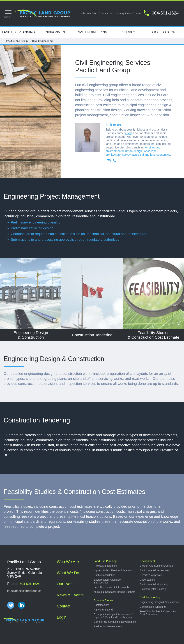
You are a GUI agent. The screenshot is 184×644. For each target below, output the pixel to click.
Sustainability (101, 605)
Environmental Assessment (155, 570)
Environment (55, 32)
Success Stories (166, 32)
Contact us (105, 13)
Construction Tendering (37, 420)
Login (62, 617)
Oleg (128, 133)
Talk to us (113, 125)
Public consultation (105, 575)
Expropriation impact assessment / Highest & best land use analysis (113, 616)
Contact (64, 606)
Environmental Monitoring (154, 584)
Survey (129, 32)
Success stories (103, 600)
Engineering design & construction (159, 602)
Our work (65, 584)
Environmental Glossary (153, 589)
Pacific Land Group (17, 41)
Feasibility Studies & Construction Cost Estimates (74, 492)
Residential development (108, 626)
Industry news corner (128, 13)
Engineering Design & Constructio (52, 359)
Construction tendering (153, 607)
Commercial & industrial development (115, 622)
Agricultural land (103, 610)
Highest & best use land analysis (113, 570)
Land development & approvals (111, 587)
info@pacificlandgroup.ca (24, 591)
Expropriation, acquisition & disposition (108, 581)
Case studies (147, 580)
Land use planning (105, 561)
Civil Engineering (92, 32)
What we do (68, 573)
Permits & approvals (151, 575)
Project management (105, 566)
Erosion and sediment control (157, 566)
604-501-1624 (30, 584)
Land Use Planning (18, 32)
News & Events (70, 595)
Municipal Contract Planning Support (114, 592)
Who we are (88, 13)
